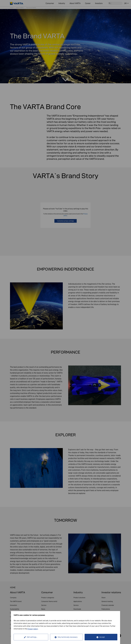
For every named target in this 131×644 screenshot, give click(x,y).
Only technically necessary (68, 637)
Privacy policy (33, 629)
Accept (102, 637)
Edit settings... (32, 637)
